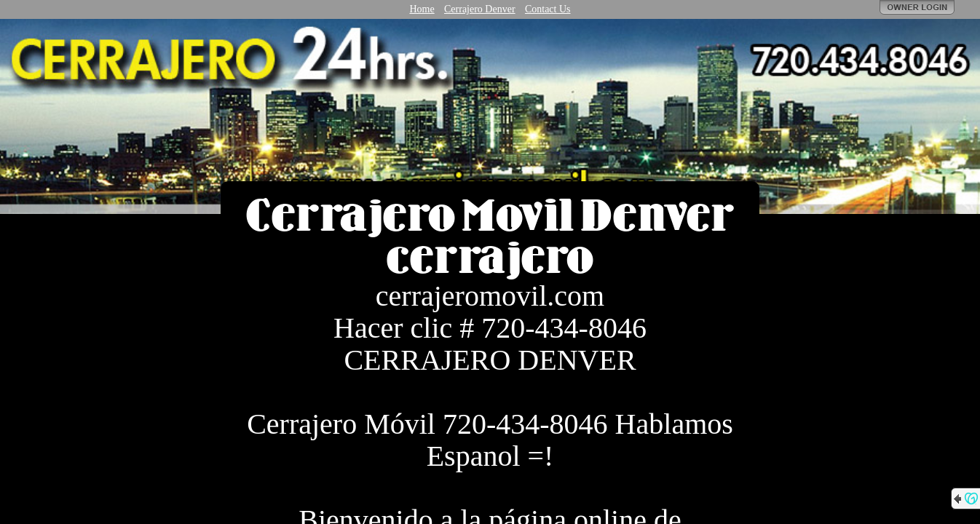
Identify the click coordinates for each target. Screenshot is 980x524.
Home (422, 9)
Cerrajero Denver (480, 9)
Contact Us (548, 9)
